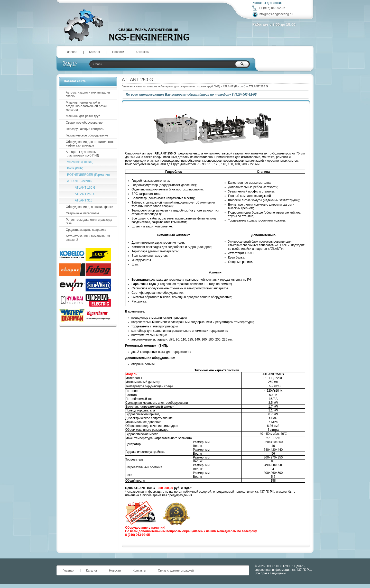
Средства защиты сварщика (86, 230)
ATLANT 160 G (85, 188)
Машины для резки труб (83, 116)
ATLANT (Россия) (234, 86)
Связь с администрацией (176, 571)
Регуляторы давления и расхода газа (89, 222)
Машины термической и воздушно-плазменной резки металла (86, 106)
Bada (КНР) (75, 168)
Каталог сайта (75, 81)
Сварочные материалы (82, 213)
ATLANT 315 (84, 200)
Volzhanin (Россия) (80, 162)
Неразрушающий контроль (85, 129)
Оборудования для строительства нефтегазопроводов (90, 144)
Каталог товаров (146, 86)
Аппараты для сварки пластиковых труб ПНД (190, 86)
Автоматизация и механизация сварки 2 (88, 238)
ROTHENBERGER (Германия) (88, 175)
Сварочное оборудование (84, 123)
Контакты (143, 52)
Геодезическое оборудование (87, 135)
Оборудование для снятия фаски (89, 207)
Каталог (95, 52)
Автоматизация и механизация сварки (88, 94)
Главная (71, 52)
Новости (118, 52)
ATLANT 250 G (85, 194)
